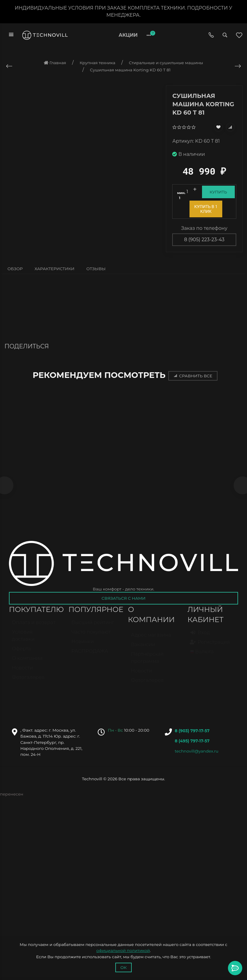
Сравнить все (193, 376)
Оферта (21, 653)
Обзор (15, 269)
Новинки (83, 646)
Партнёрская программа (147, 662)
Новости (22, 672)
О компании (27, 662)
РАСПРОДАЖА (90, 655)
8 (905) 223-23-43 (204, 240)
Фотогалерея (28, 681)
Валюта (202, 656)
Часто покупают (91, 636)
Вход (200, 636)
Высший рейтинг (93, 626)
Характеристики (55, 269)
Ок (124, 967)
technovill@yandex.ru (197, 752)
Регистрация (210, 646)
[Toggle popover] (235, 968)
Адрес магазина (151, 639)
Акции (128, 35)
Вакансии (143, 649)
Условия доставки (23, 640)
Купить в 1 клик (206, 209)
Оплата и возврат (34, 626)
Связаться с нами (124, 600)
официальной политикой (123, 950)
